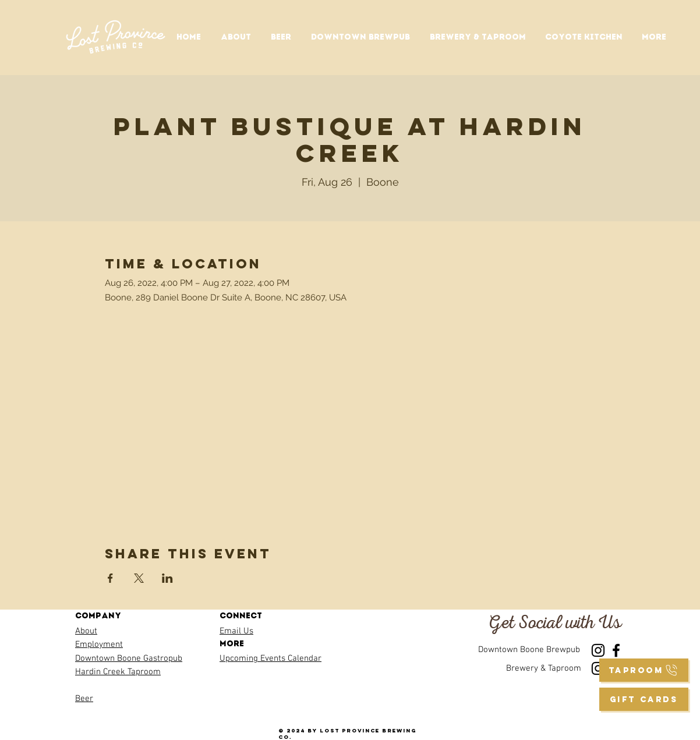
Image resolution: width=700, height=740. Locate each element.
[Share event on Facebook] (110, 578)
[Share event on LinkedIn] (167, 578)
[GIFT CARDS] (644, 699)
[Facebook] (616, 650)
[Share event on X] (139, 578)
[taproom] (644, 670)
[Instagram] (598, 650)
